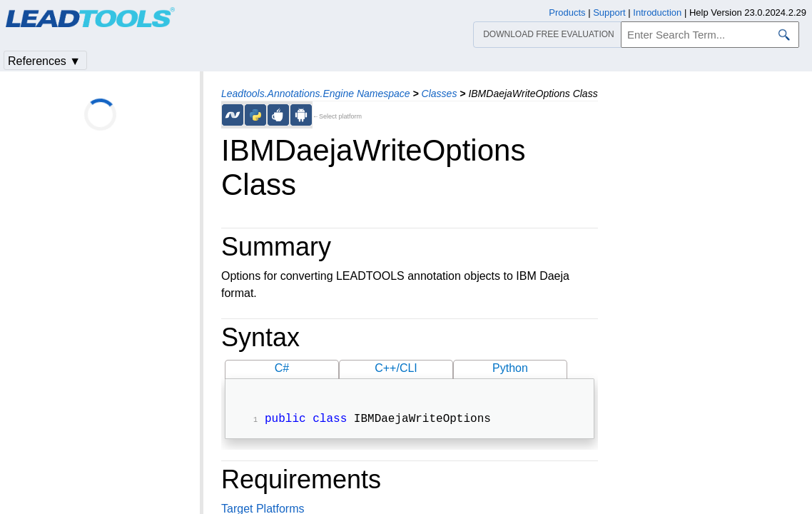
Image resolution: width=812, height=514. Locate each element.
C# (282, 368)
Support (609, 12)
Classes (440, 94)
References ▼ (44, 61)
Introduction (657, 12)
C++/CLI (396, 368)
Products (567, 12)
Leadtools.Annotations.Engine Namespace (316, 94)
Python (510, 368)
